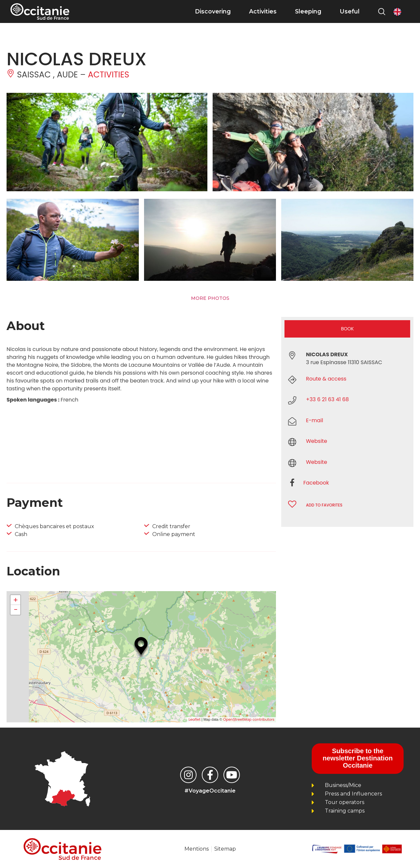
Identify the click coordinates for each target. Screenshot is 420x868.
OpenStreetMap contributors (249, 719)
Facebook (316, 483)
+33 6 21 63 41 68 (327, 399)
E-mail (314, 420)
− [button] (15, 610)
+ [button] (16, 600)
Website (316, 441)
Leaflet (195, 719)
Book (347, 329)
